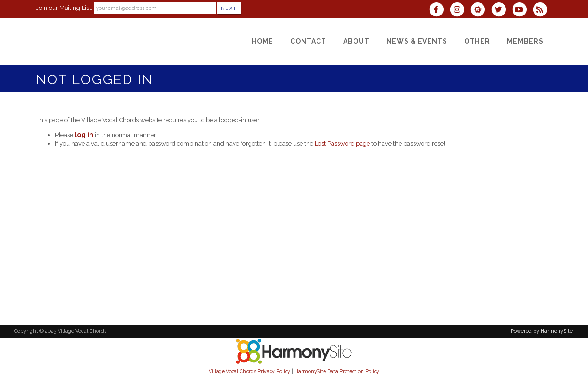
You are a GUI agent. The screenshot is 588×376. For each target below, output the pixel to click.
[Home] (263, 41)
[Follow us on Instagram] (460, 11)
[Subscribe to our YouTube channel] (522, 11)
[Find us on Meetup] (481, 11)
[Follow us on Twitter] (501, 11)
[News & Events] (417, 41)
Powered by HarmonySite (542, 331)
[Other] (477, 41)
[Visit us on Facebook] (439, 11)
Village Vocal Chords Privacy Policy (249, 371)
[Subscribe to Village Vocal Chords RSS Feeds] (542, 11)
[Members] (525, 41)
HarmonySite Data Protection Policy (337, 371)
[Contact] (308, 41)
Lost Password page (342, 143)
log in (84, 135)
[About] (356, 41)
